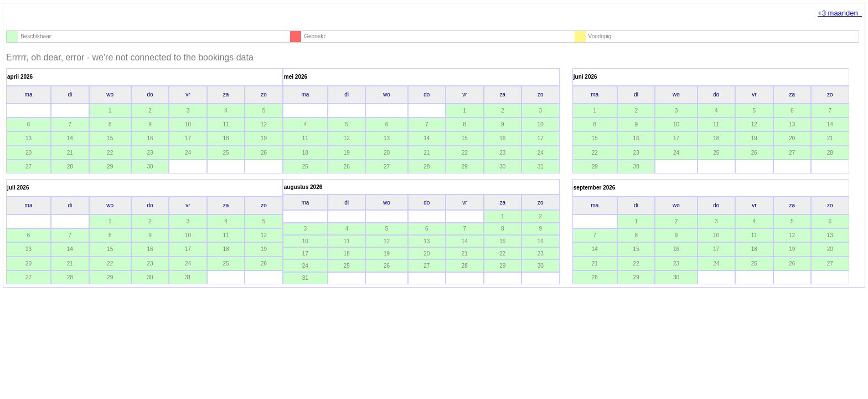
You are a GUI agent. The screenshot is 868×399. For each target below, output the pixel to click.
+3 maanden (840, 13)
